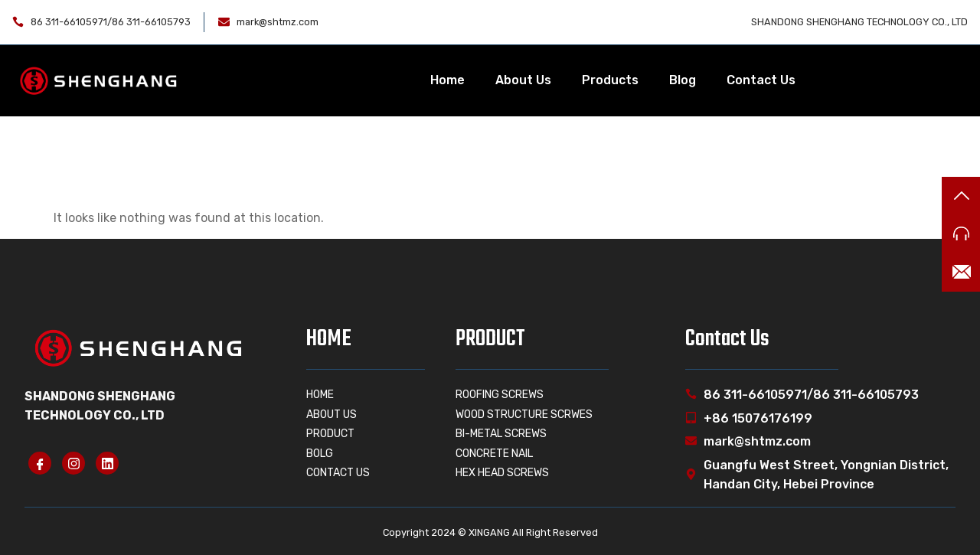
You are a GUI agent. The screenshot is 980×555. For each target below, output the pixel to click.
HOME (329, 339)
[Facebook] (40, 463)
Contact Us (761, 80)
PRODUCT (490, 339)
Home (448, 80)
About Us (523, 80)
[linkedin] (107, 463)
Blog (683, 80)
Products (610, 80)
